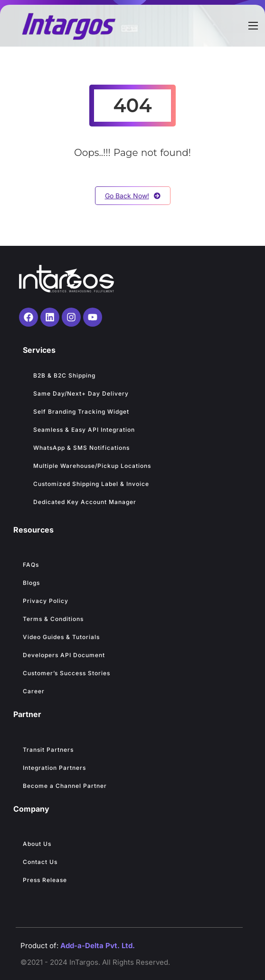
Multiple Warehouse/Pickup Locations (92, 466)
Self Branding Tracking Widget (81, 412)
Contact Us (40, 862)
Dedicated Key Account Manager (85, 502)
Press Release (45, 880)
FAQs (31, 565)
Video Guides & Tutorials (61, 637)
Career (34, 691)
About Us (37, 844)
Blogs (31, 583)
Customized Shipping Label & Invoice (91, 484)
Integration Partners (54, 768)
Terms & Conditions (53, 619)
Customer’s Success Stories (66, 673)
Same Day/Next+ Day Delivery (82, 393)
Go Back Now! (133, 196)
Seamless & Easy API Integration (84, 430)
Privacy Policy (46, 601)
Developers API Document (64, 655)
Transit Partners (48, 750)
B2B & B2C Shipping (64, 375)
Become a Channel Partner (65, 786)
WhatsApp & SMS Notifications (81, 448)
